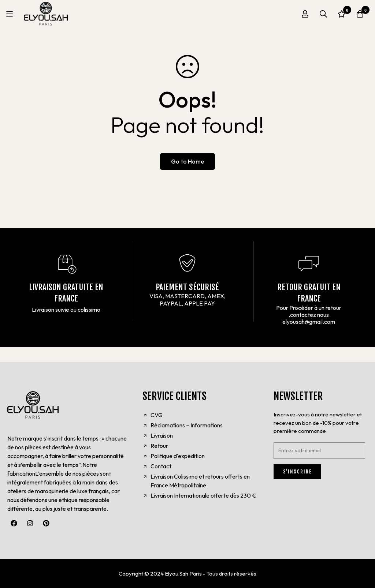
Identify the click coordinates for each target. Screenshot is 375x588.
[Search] (323, 14)
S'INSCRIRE (297, 472)
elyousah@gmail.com (309, 322)
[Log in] (305, 14)
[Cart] (360, 14)
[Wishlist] (342, 14)
